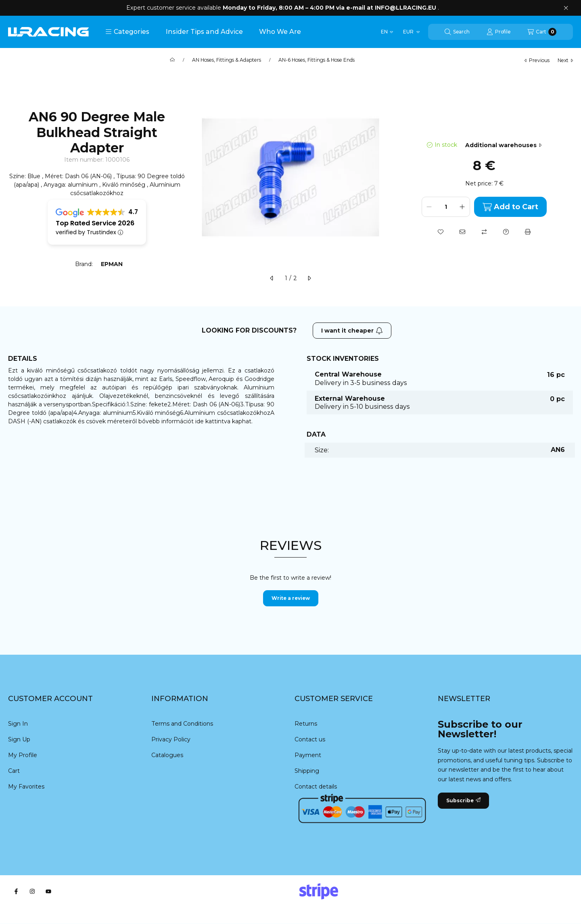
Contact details (316, 787)
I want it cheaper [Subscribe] (352, 331)
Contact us (310, 739)
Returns (306, 724)
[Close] (566, 8)
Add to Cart (510, 207)
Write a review (291, 598)
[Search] (457, 32)
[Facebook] (16, 891)
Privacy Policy (171, 739)
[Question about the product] (506, 232)
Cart (14, 771)
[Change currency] (411, 32)
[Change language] (387, 32)
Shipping (307, 771)
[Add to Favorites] (441, 232)
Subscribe (463, 800)
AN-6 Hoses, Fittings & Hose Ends (317, 60)
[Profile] (498, 32)
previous (537, 60)
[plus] (462, 207)
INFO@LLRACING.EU (405, 8)
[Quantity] (446, 207)
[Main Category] (172, 60)
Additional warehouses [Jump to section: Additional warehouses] (503, 145)
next (565, 60)
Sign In (18, 724)
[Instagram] (32, 891)
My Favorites (26, 787)
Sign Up (19, 739)
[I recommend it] (462, 232)
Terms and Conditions (182, 724)
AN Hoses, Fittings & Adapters (227, 60)
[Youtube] (48, 891)
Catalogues (167, 755)
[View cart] (542, 32)
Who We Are (280, 32)
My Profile (23, 755)
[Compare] (484, 232)
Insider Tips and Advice (204, 32)
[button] (127, 32)
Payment (308, 755)
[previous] (272, 278)
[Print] (528, 232)
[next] (309, 278)
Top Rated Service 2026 (95, 223)
